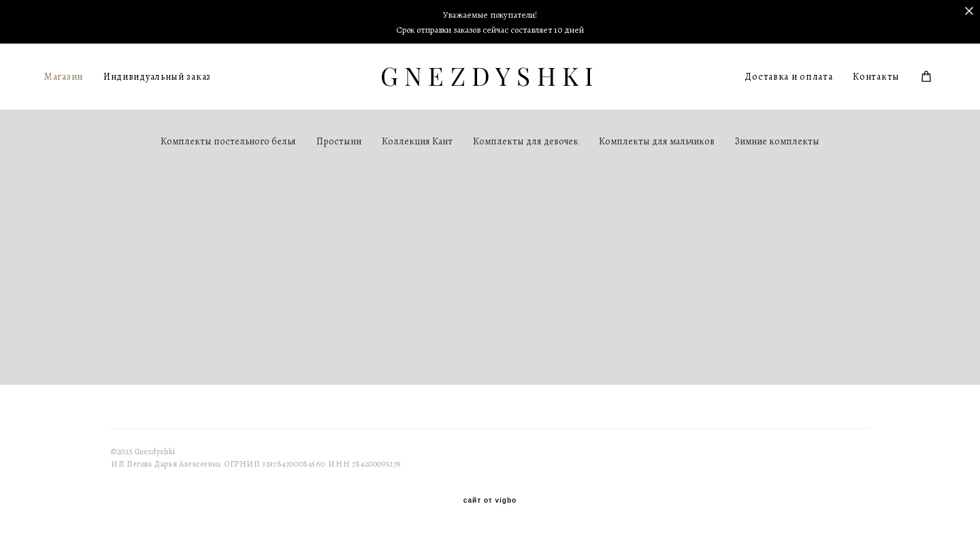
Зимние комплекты (777, 141)
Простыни (339, 141)
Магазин (64, 77)
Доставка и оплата (788, 77)
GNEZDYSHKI (490, 77)
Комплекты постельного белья (228, 141)
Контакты (876, 77)
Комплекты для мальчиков (657, 141)
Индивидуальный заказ (157, 77)
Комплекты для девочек (526, 141)
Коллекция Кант (417, 141)
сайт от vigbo (490, 501)
